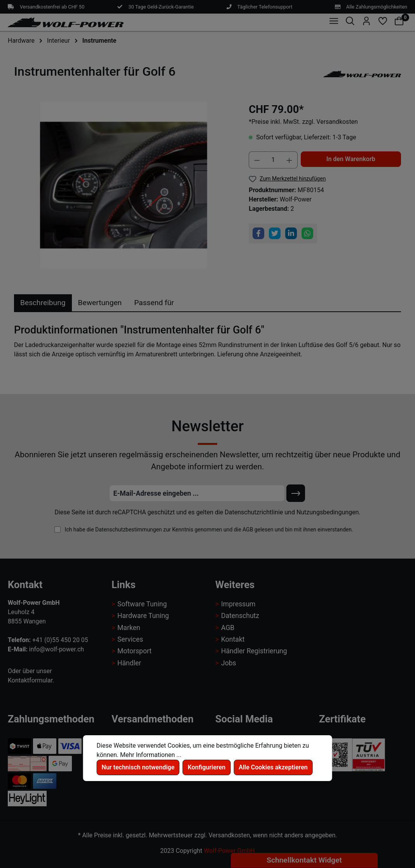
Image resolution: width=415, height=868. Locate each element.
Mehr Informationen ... (151, 755)
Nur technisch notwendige (138, 767)
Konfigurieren (207, 767)
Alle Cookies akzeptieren (273, 767)
